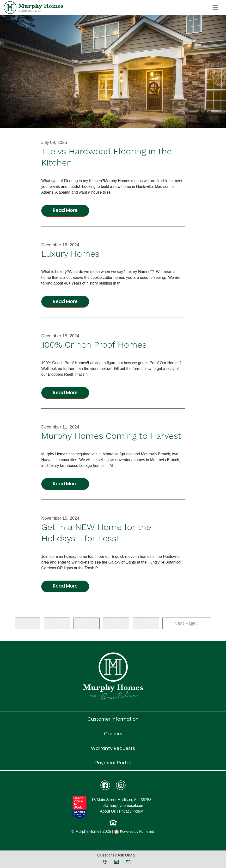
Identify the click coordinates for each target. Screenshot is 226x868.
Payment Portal (113, 763)
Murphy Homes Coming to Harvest (111, 436)
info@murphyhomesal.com (121, 806)
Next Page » (187, 623)
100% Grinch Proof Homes (94, 345)
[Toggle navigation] (215, 7)
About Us (108, 811)
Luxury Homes (70, 254)
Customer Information (113, 719)
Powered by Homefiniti (134, 832)
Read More (65, 210)
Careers (113, 734)
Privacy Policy (131, 811)
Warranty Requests (113, 748)
